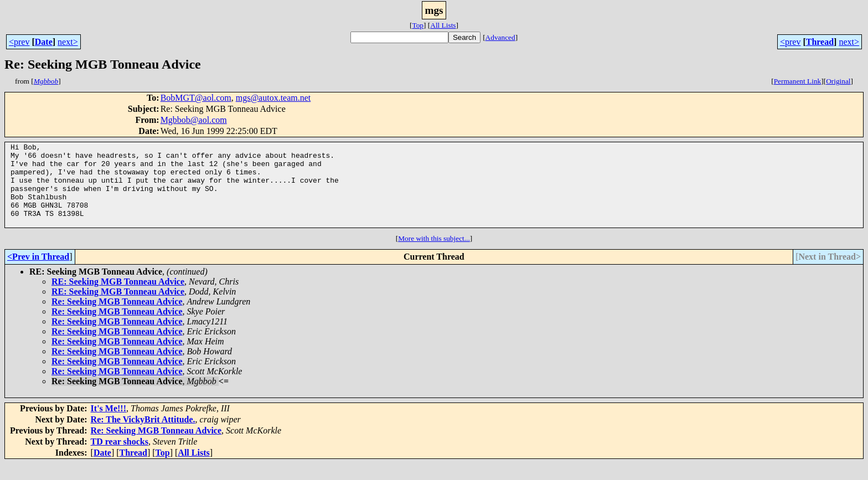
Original (838, 81)
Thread (820, 42)
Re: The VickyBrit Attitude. (143, 436)
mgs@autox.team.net (273, 98)
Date (44, 42)
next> (68, 42)
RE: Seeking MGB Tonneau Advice (118, 298)
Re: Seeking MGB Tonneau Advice (117, 318)
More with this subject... (434, 255)
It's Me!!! (108, 425)
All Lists (443, 25)
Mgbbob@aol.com (194, 120)
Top (418, 25)
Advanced (500, 37)
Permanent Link (798, 81)
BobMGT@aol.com (196, 98)
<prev (19, 42)
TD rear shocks (120, 458)
